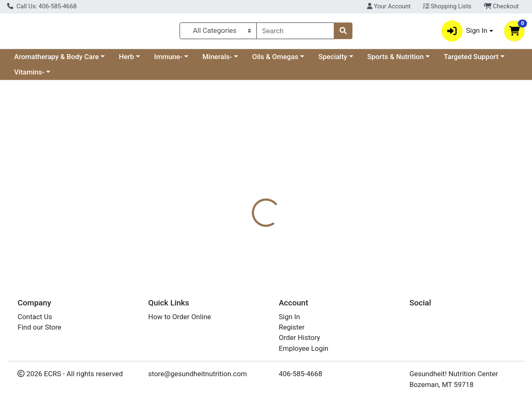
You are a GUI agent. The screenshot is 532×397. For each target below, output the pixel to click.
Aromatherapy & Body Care (57, 60)
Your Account (389, 6)
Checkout (501, 6)
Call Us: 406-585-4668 (42, 6)
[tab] (245, 196)
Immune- (168, 60)
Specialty (333, 60)
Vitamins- (29, 76)
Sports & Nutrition (396, 60)
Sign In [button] (464, 33)
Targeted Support (471, 60)
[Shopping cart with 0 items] (514, 33)
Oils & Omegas (275, 60)
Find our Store (39, 327)
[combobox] (296, 32)
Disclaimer (284, 196)
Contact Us (35, 317)
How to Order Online (180, 317)
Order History (300, 338)
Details (245, 196)
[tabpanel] (377, 238)
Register (292, 327)
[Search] (296, 32)
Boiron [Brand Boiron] (320, 230)
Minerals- (217, 60)
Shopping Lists (447, 6)
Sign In (289, 317)
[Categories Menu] (218, 32)
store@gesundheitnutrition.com (198, 374)
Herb (127, 60)
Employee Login (304, 348)
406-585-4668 (301, 374)
